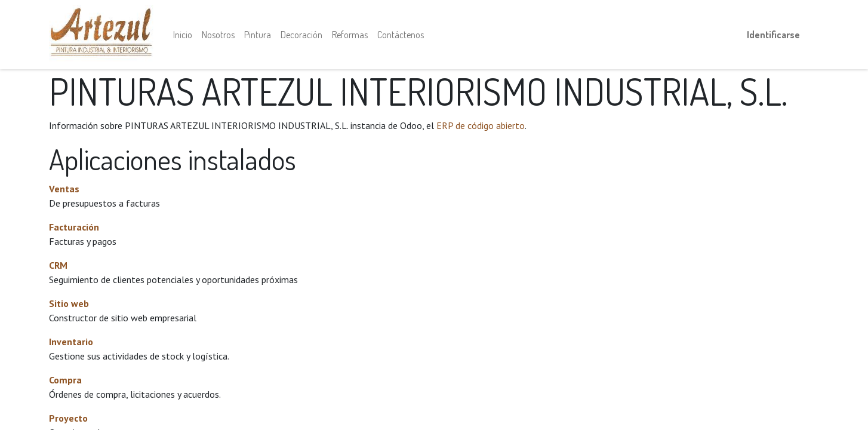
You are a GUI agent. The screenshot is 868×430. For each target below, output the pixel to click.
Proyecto (68, 418)
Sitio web (69, 303)
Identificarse (773, 35)
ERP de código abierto (481, 125)
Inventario (71, 342)
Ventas (64, 189)
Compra (65, 380)
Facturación (74, 227)
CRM (58, 265)
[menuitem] (183, 35)
